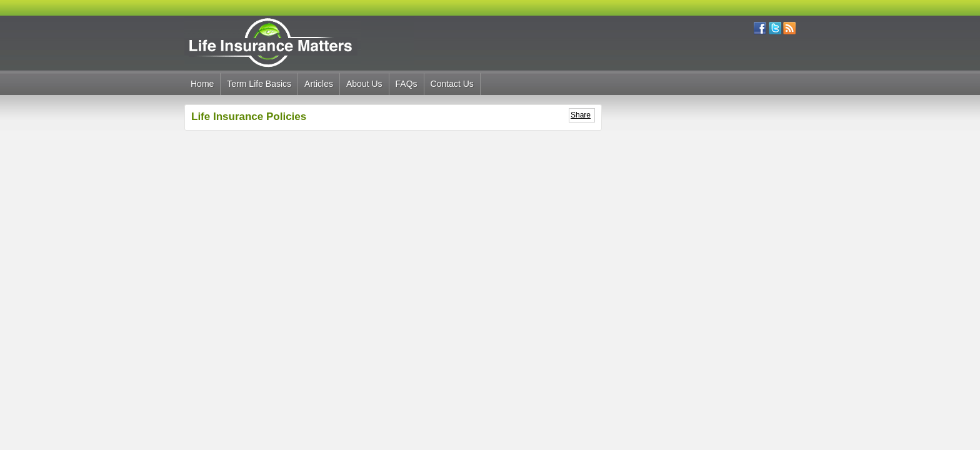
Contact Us (452, 84)
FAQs (407, 84)
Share (581, 115)
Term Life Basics (259, 84)
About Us (364, 84)
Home (202, 84)
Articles (319, 84)
